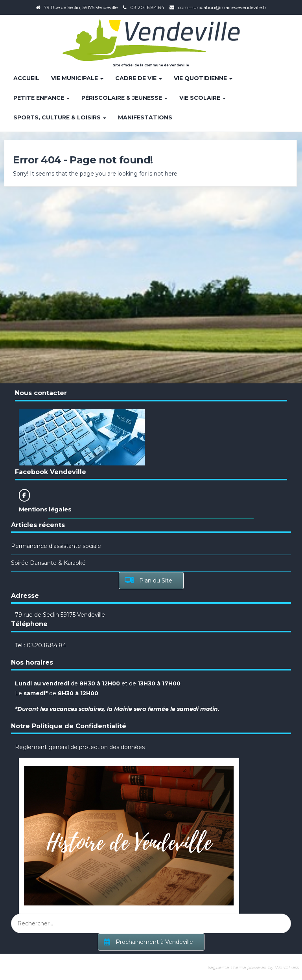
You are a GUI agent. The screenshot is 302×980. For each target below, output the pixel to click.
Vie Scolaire (203, 98)
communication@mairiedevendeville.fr (222, 7)
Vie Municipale (77, 78)
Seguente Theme (227, 967)
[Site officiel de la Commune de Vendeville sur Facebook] (24, 495)
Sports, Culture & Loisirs (60, 117)
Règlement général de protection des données (80, 747)
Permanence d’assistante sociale (56, 546)
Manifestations (145, 117)
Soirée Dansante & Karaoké (48, 563)
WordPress (287, 967)
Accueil (26, 78)
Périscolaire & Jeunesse (124, 98)
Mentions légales (45, 509)
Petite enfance (41, 98)
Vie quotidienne (203, 78)
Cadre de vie (139, 78)
